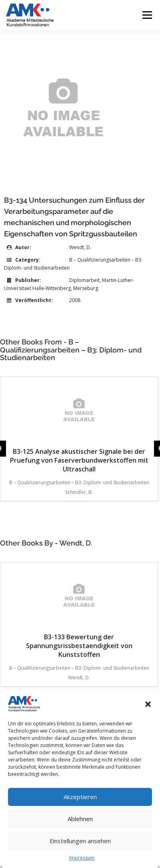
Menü (147, 15)
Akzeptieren (80, 797)
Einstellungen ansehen (80, 841)
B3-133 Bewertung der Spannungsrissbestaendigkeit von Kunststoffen (79, 613)
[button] (148, 704)
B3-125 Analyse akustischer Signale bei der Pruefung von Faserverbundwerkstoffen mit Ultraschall (79, 427)
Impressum (82, 858)
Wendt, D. (80, 247)
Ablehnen (80, 819)
